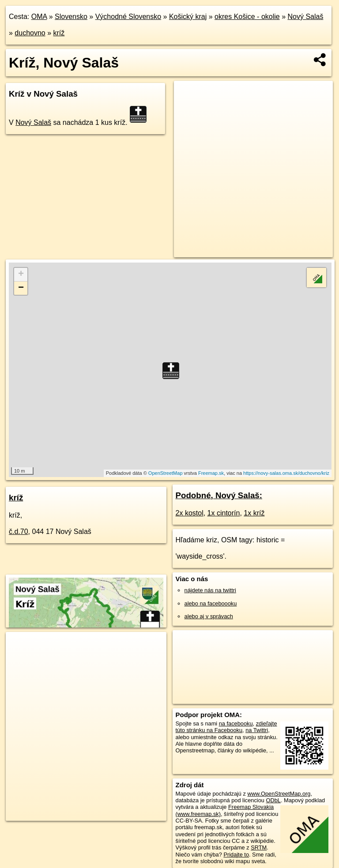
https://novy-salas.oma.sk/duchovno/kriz (286, 473)
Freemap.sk (211, 473)
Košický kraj (188, 17)
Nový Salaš (305, 17)
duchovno (30, 33)
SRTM (259, 847)
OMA (39, 17)
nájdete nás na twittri (210, 590)
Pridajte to (236, 855)
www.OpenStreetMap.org (279, 794)
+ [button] (21, 274)
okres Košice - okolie (247, 17)
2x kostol (190, 513)
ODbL (273, 800)
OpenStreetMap (166, 473)
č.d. (19, 532)
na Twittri (257, 730)
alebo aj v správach (209, 616)
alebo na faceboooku (211, 603)
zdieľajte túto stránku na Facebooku (226, 727)
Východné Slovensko (128, 17)
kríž (59, 33)
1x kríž (254, 513)
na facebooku (236, 723)
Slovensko (71, 17)
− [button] (21, 288)
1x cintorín (224, 513)
